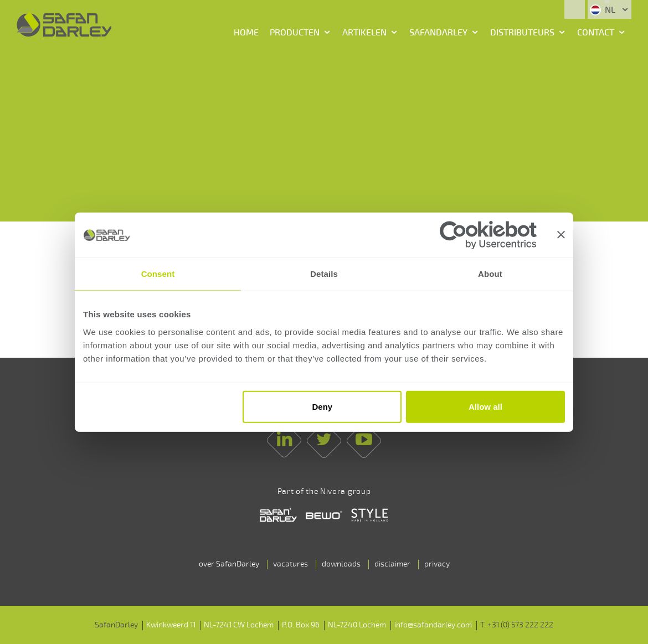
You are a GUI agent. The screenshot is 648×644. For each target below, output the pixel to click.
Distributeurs (522, 33)
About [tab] (490, 274)
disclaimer (392, 564)
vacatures (290, 564)
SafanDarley (438, 33)
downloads (341, 564)
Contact (596, 33)
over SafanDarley (229, 564)
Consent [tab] (158, 274)
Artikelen (364, 33)
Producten (295, 33)
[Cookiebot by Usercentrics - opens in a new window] (488, 235)
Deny (323, 407)
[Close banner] (561, 235)
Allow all (485, 407)
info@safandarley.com (433, 625)
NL (604, 10)
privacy (437, 564)
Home (246, 33)
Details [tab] (324, 274)
